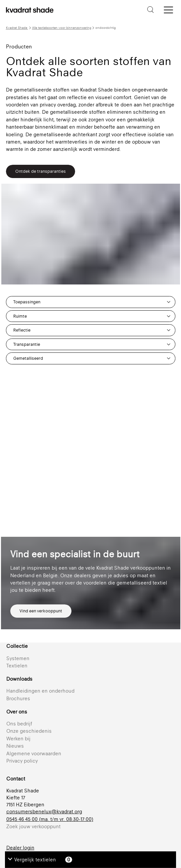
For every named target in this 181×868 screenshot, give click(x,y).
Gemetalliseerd (28, 358)
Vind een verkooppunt (41, 611)
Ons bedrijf (19, 724)
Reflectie (22, 330)
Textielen (17, 666)
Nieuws (15, 746)
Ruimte (20, 316)
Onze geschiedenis (29, 731)
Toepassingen (27, 302)
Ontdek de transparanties (41, 171)
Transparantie (27, 344)
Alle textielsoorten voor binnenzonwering (62, 28)
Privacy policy (22, 761)
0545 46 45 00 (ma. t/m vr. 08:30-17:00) (50, 819)
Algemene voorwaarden (34, 753)
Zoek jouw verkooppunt (33, 826)
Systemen (18, 658)
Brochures (18, 698)
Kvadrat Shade (17, 28)
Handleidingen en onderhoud (40, 691)
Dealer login (20, 848)
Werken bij (18, 739)
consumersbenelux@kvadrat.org (44, 811)
